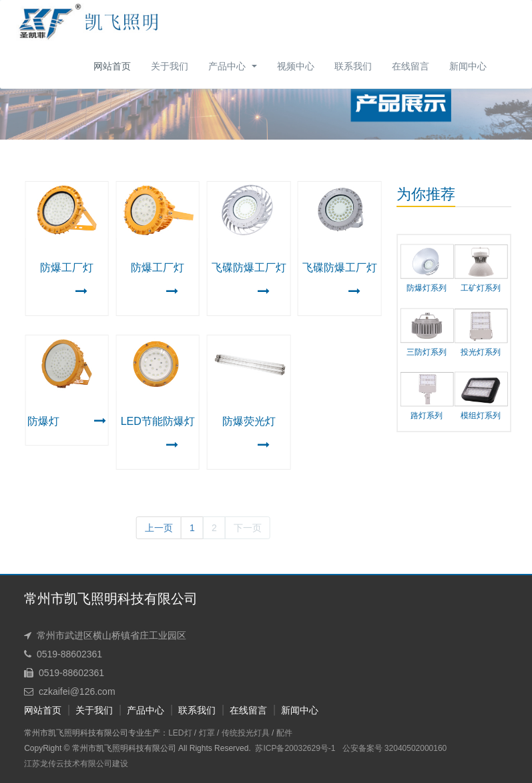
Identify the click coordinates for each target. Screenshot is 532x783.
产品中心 (136, 710)
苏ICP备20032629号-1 (286, 748)
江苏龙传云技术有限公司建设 (67, 764)
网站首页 (112, 66)
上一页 (152, 528)
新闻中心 (290, 710)
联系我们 (188, 710)
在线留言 (239, 710)
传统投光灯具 (236, 733)
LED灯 (171, 733)
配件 (274, 733)
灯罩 (197, 733)
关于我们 (85, 710)
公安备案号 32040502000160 (385, 748)
